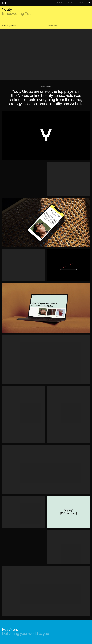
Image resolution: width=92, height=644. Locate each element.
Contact (76, 3)
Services (64, 3)
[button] (46, 135)
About (70, 3)
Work (59, 3)
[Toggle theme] (89, 3)
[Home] (5, 3)
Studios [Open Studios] (82, 3)
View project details (9, 26)
